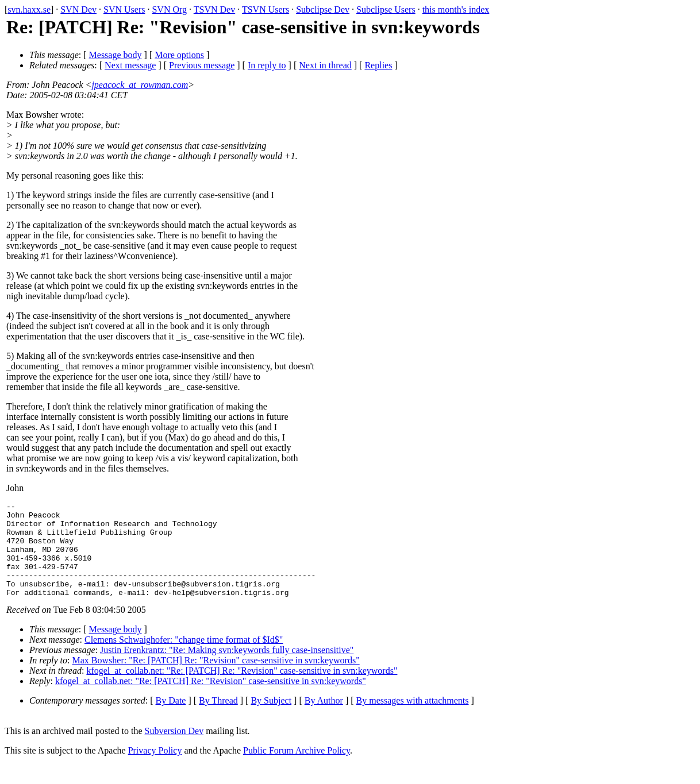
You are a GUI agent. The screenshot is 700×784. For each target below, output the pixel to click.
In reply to (267, 65)
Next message (130, 65)
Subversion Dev (174, 750)
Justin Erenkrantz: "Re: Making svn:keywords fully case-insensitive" (227, 669)
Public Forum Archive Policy (297, 769)
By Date (171, 719)
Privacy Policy (155, 769)
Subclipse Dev (323, 9)
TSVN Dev (214, 9)
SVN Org (169, 9)
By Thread (218, 719)
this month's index (456, 9)
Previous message (202, 65)
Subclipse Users (386, 9)
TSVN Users (266, 9)
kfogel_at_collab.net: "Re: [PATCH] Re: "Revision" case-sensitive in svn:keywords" (242, 690)
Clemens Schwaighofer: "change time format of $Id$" (184, 659)
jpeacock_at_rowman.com (140, 85)
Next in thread (325, 65)
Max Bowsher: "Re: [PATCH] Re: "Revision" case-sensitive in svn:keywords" (216, 679)
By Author (324, 719)
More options (179, 55)
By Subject (271, 719)
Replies (378, 65)
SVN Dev (78, 9)
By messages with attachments (413, 719)
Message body (116, 55)
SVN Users (124, 9)
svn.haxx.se (29, 9)
